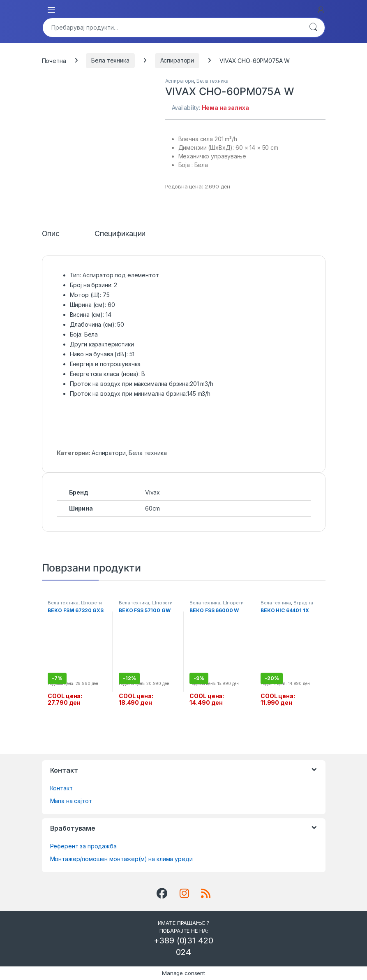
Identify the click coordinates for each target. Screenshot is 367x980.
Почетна (54, 60)
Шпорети (91, 603)
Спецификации (120, 234)
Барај (313, 28)
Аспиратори (177, 60)
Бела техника (110, 60)
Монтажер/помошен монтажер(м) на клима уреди (121, 859)
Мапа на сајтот (71, 801)
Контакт (61, 788)
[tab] (51, 237)
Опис (51, 234)
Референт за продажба (83, 846)
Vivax (152, 492)
